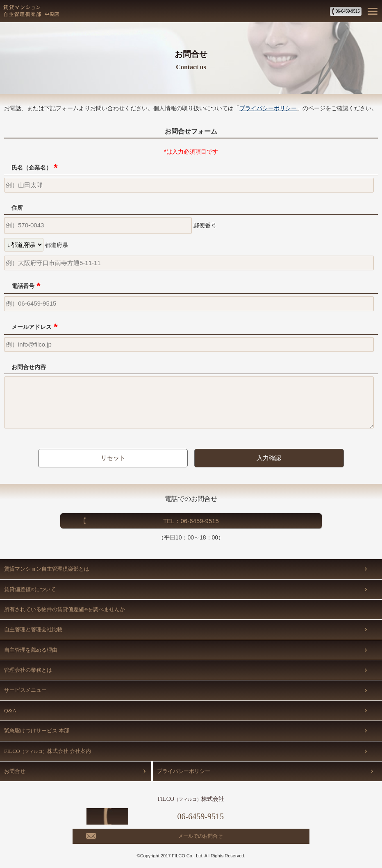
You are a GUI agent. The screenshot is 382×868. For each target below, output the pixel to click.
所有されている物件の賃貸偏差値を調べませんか (65, 609)
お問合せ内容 (29, 367)
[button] (372, 11)
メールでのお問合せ (200, 836)
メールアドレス (34, 327)
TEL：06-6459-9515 (191, 521)
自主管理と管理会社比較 (33, 629)
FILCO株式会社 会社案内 (48, 751)
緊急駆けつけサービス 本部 (37, 731)
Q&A (10, 710)
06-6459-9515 (348, 11)
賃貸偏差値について (30, 589)
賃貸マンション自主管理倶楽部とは (47, 569)
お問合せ (15, 771)
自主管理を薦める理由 (31, 650)
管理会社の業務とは (28, 670)
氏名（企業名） (34, 168)
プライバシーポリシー (268, 108)
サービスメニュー (25, 690)
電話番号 (26, 286)
